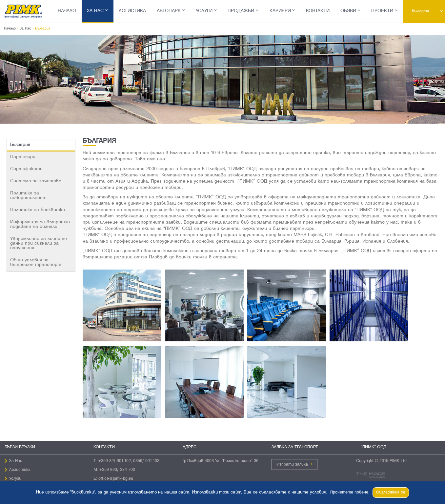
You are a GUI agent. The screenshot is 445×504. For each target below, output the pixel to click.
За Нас (95, 11)
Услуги (204, 11)
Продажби (241, 11)
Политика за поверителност (28, 196)
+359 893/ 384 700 (117, 470)
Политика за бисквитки (38, 210)
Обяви (348, 11)
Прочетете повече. (350, 493)
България (20, 145)
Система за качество (36, 181)
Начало (67, 11)
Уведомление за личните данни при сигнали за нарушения (39, 243)
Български (422, 11)
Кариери (280, 11)
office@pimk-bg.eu (116, 479)
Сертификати (26, 169)
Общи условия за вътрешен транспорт (36, 262)
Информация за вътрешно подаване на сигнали (40, 224)
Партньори (23, 157)
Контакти (318, 11)
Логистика (132, 11)
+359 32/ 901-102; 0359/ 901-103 (129, 461)
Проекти (382, 11)
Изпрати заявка (292, 465)
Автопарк (169, 11)
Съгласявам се (391, 493)
